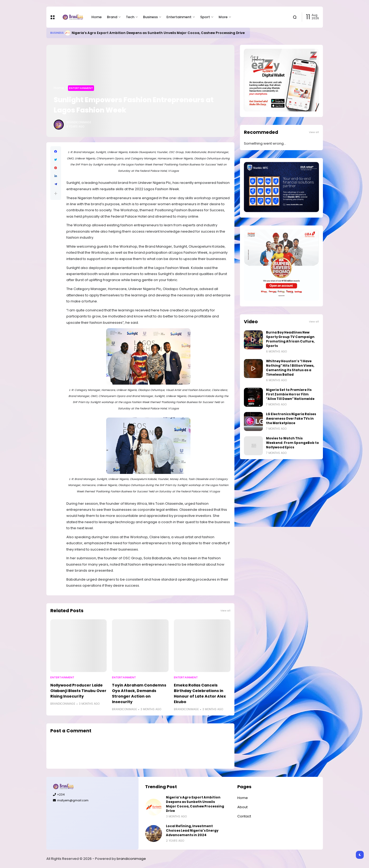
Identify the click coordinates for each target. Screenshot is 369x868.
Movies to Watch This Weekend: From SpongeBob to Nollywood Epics (292, 443)
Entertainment (179, 17)
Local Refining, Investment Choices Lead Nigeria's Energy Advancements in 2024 (192, 831)
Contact (244, 816)
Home (97, 17)
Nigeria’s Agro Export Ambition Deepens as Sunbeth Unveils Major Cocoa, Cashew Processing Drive (158, 33)
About (242, 807)
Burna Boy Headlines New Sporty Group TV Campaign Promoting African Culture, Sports (290, 339)
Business (150, 17)
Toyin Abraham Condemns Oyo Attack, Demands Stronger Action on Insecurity (139, 693)
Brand (112, 17)
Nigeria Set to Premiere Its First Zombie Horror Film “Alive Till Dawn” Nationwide (290, 394)
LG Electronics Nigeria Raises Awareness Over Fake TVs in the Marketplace (291, 419)
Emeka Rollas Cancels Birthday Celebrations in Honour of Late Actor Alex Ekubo (200, 693)
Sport (205, 17)
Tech (130, 17)
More (223, 17)
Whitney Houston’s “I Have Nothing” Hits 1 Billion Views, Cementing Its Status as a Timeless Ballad (290, 368)
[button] (56, 193)
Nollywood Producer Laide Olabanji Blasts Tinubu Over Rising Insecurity (78, 691)
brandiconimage (131, 859)
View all (225, 610)
